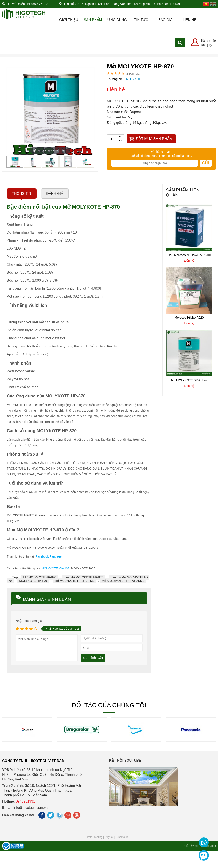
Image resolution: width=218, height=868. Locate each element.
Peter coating (95, 854)
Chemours (122, 854)
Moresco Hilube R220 (189, 334)
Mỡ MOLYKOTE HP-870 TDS (74, 598)
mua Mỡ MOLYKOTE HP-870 (83, 594)
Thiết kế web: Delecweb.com (199, 863)
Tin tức (141, 20)
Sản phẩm (93, 20)
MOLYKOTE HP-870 (33, 598)
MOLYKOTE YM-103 (55, 585)
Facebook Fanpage (49, 573)
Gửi (206, 180)
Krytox (109, 854)
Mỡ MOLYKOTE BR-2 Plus (189, 397)
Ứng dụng (117, 20)
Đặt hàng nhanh (161, 169)
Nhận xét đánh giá (29, 638)
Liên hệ (189, 20)
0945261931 (25, 818)
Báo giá (165, 20)
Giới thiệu (69, 20)
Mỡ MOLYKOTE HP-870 (40, 594)
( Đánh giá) (133, 91)
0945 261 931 (41, 4)
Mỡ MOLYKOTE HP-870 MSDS (123, 598)
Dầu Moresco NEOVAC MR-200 (189, 272)
